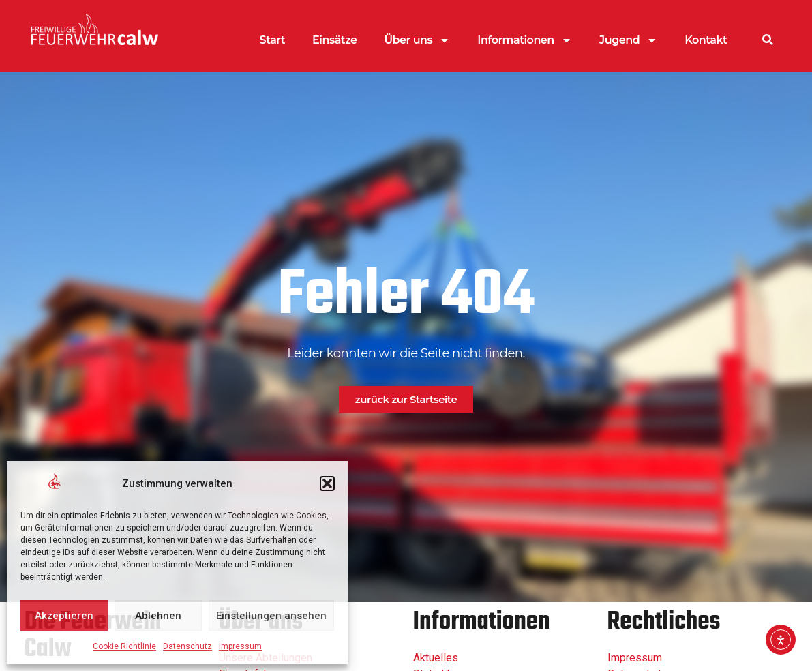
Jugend (628, 40)
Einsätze (334, 40)
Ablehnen (158, 616)
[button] (327, 483)
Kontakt (706, 40)
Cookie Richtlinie (124, 646)
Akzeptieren (64, 616)
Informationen (524, 40)
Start (273, 40)
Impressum (240, 646)
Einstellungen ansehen (271, 616)
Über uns (418, 40)
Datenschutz (187, 646)
